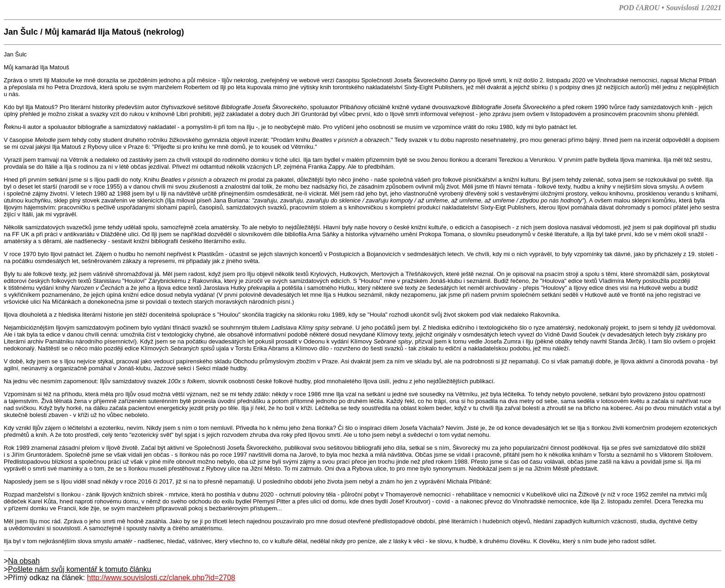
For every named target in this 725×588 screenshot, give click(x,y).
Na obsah (24, 561)
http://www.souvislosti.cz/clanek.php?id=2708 (161, 578)
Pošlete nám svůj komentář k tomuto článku (79, 569)
